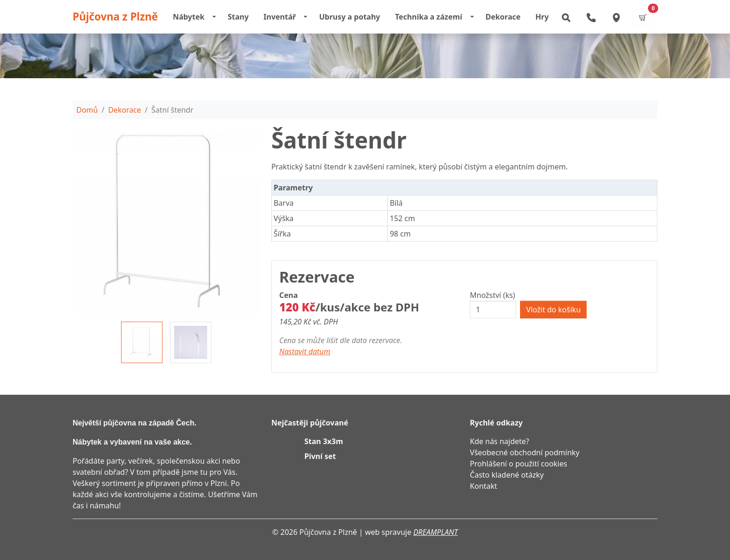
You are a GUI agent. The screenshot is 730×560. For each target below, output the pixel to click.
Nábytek (189, 17)
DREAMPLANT (436, 532)
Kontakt (483, 486)
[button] (566, 17)
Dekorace (503, 17)
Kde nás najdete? (499, 441)
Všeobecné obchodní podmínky (524, 452)
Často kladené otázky (507, 475)
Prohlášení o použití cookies (518, 464)
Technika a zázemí (428, 17)
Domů (87, 110)
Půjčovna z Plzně (115, 17)
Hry (542, 17)
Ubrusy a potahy (349, 17)
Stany (238, 17)
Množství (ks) (492, 295)
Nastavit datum (305, 351)
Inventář (280, 17)
